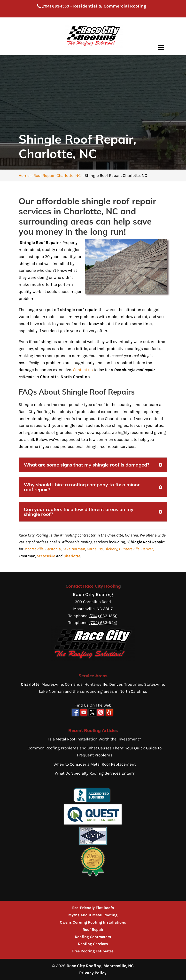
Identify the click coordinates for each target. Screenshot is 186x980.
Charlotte (72, 556)
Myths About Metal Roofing (93, 915)
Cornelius (95, 549)
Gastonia (53, 549)
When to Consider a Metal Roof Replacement (95, 764)
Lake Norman (74, 549)
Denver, (147, 549)
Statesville (46, 556)
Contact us (83, 370)
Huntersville (129, 549)
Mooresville (34, 549)
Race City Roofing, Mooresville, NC (100, 966)
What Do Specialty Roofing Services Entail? (95, 773)
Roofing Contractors (93, 937)
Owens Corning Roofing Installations (93, 922)
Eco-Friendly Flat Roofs (93, 908)
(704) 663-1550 (55, 6)
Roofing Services (93, 944)
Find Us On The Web (93, 705)
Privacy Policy (93, 973)
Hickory (111, 549)
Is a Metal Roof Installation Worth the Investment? (95, 739)
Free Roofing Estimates (93, 951)
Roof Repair (93, 929)
